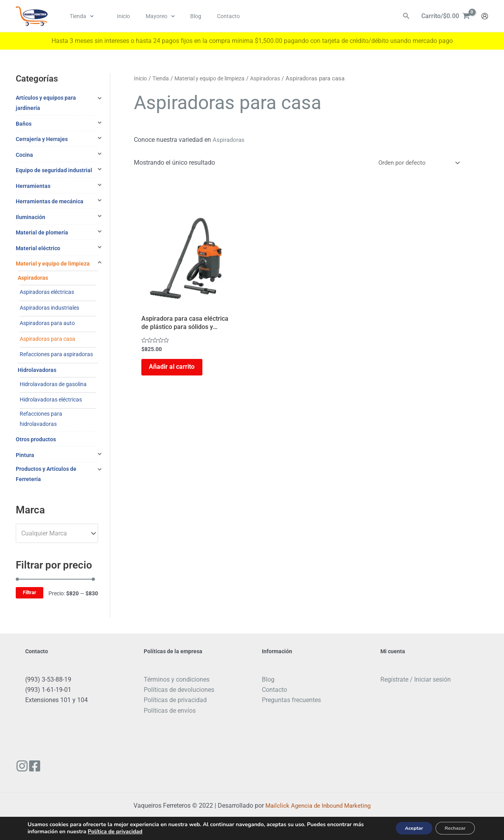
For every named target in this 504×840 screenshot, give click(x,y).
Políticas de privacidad (175, 700)
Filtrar (30, 592)
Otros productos (36, 439)
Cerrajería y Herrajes (42, 139)
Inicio (141, 78)
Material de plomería (42, 232)
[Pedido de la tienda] (416, 163)
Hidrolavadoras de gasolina (53, 384)
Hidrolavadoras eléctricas (51, 400)
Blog (268, 679)
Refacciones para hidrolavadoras (41, 419)
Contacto (274, 690)
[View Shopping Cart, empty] (446, 16)
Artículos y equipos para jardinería (46, 103)
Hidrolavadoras (37, 370)
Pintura (25, 455)
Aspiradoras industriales (49, 308)
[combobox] (57, 533)
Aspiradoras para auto (47, 323)
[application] (87, 16)
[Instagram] (22, 766)
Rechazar (451, 828)
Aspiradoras (33, 278)
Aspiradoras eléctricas (47, 292)
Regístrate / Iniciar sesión (416, 679)
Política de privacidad (115, 831)
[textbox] (53, 533)
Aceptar (403, 828)
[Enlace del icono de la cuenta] (485, 16)
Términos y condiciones (177, 679)
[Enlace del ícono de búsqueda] (406, 16)
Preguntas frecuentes (291, 700)
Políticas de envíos (170, 711)
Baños (24, 124)
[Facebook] (41, 766)
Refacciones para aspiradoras (56, 354)
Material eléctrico (38, 248)
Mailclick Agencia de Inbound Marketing (318, 806)
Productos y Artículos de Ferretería (46, 474)
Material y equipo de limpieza (53, 264)
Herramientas (33, 186)
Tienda (163, 78)
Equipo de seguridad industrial (54, 170)
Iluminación (31, 217)
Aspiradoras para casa (47, 339)
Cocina (24, 155)
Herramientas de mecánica (50, 201)
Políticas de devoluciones (179, 690)
